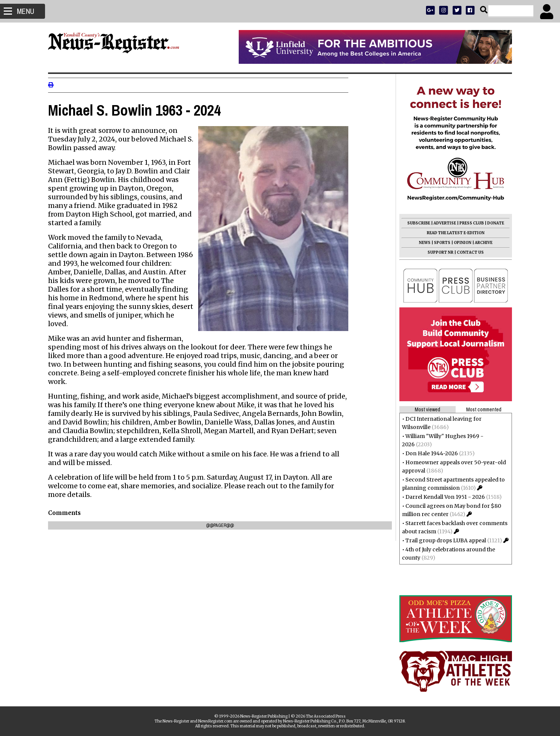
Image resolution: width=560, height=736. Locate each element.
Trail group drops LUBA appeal (443, 540)
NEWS (422, 243)
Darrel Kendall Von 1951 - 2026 (442, 497)
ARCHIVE (481, 243)
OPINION (460, 243)
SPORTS (439, 243)
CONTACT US (467, 252)
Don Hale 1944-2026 (429, 453)
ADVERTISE (442, 223)
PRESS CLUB (469, 223)
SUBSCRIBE (416, 223)
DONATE (493, 223)
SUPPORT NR (437, 252)
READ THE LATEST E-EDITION (453, 233)
